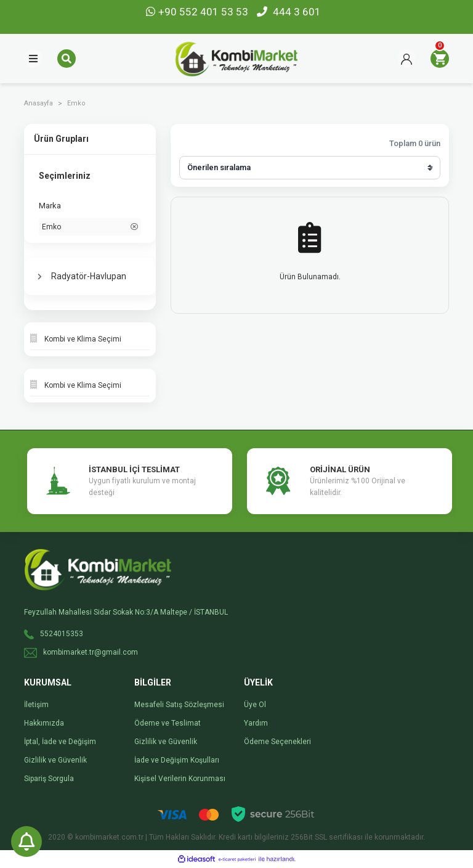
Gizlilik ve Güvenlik (55, 760)
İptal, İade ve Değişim (60, 742)
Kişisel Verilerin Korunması (180, 779)
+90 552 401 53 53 (198, 12)
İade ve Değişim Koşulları (177, 760)
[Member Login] (406, 59)
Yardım (256, 723)
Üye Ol (255, 705)
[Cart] (440, 59)
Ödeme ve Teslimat (168, 723)
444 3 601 (289, 12)
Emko (76, 103)
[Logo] (236, 58)
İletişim (36, 705)
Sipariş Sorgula (49, 779)
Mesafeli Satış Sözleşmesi (179, 705)
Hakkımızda (44, 723)
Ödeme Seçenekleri (277, 742)
